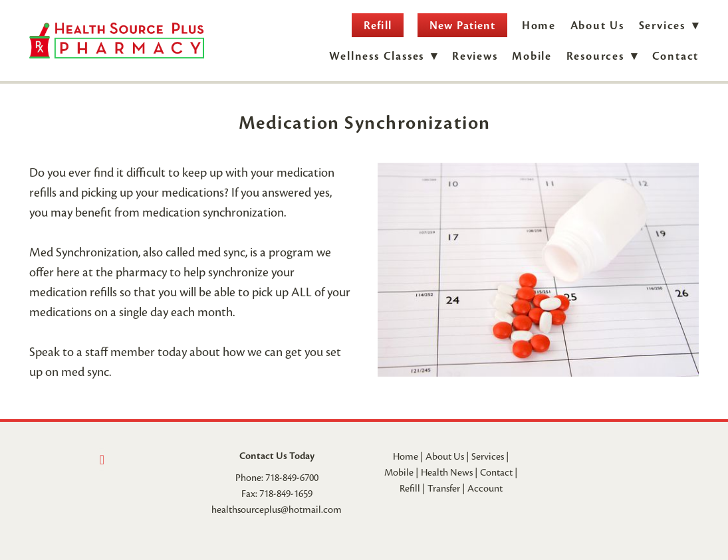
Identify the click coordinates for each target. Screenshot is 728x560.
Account (485, 488)
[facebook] (102, 460)
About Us (597, 26)
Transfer (444, 488)
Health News (447, 472)
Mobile (532, 56)
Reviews (475, 56)
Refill (377, 26)
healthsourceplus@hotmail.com (277, 510)
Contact (676, 56)
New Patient (462, 26)
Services (488, 456)
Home (539, 26)
